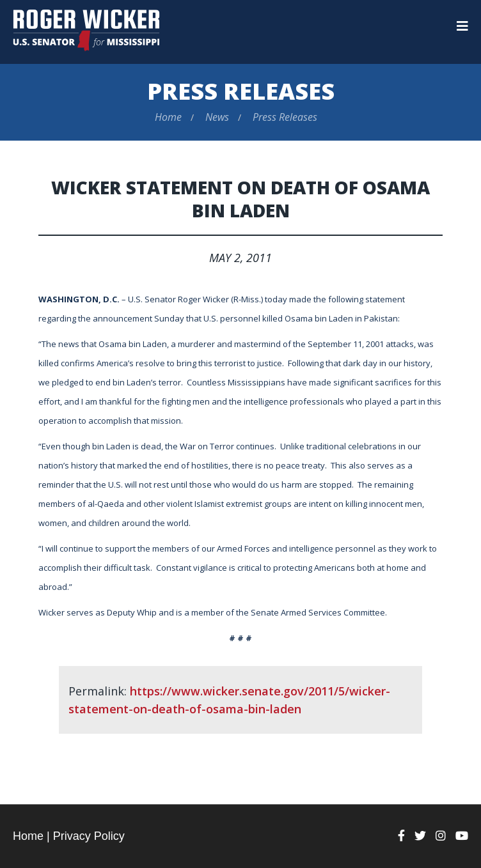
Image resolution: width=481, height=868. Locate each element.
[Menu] (462, 26)
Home (168, 117)
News (217, 117)
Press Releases (241, 91)
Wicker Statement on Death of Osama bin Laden (240, 199)
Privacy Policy (89, 836)
